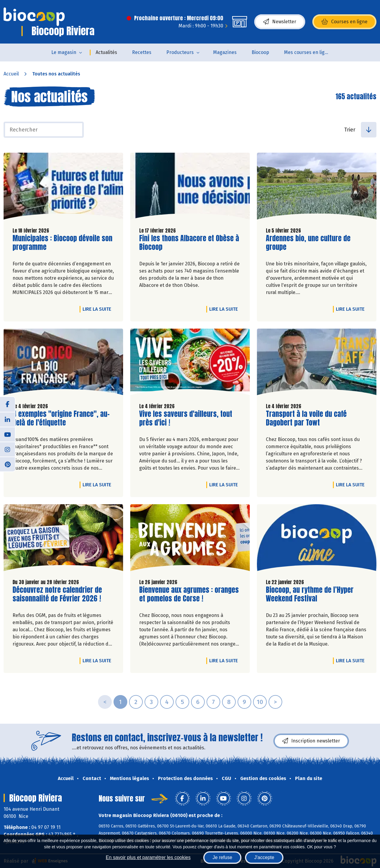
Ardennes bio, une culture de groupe (308, 243)
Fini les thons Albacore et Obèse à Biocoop (189, 243)
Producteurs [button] (180, 52)
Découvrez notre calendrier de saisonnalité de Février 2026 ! (57, 594)
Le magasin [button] (64, 52)
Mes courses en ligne (307, 52)
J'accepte (264, 857)
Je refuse (222, 857)
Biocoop (260, 52)
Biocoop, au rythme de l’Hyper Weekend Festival (310, 594)
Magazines (225, 52)
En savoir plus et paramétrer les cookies (148, 857)
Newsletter (280, 22)
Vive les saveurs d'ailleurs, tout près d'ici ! (186, 418)
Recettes (142, 52)
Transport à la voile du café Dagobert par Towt (306, 418)
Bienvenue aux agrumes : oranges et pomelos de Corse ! (189, 594)
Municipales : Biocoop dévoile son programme (62, 243)
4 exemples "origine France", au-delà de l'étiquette (61, 418)
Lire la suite (98, 309)
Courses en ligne (344, 22)
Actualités (106, 52)
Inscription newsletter (311, 741)
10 (260, 702)
